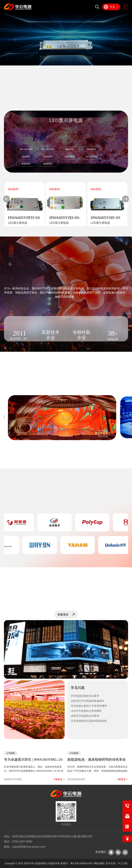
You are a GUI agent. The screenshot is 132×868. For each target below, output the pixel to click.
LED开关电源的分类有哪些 (86, 711)
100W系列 (70, 156)
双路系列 (26, 164)
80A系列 (26, 156)
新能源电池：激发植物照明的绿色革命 (34, 692)
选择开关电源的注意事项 (85, 716)
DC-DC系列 (92, 156)
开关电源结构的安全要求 (85, 696)
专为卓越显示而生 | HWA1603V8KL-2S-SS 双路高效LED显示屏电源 (34, 760)
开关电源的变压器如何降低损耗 (89, 721)
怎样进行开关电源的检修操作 (88, 701)
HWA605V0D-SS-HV (65, 218)
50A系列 (70, 149)
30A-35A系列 (26, 149)
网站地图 (100, 863)
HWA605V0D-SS (106, 218)
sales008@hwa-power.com (29, 847)
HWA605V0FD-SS (24, 218)
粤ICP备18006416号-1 (82, 863)
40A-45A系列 (48, 149)
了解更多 (15, 719)
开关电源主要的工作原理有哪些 (89, 706)
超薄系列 (48, 164)
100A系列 (48, 156)
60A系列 (92, 149)
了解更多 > (59, 779)
